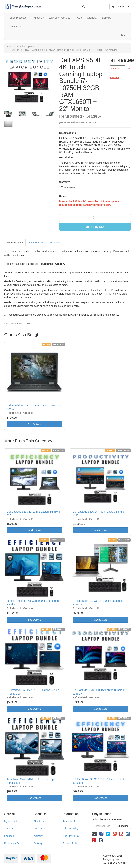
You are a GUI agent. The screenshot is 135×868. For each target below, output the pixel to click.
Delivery (107, 18)
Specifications (36, 243)
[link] (101, 834)
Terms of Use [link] (70, 821)
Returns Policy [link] (71, 843)
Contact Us (16, 27)
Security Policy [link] (71, 836)
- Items (118, 6)
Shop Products (19, 18)
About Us (39, 18)
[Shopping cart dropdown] (128, 6)
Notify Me (95, 227)
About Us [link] (39, 821)
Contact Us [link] (40, 829)
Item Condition (15, 243)
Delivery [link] (38, 843)
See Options (35, 424)
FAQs (79, 18)
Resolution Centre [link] (14, 843)
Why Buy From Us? (60, 18)
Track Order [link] (11, 829)
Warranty (92, 18)
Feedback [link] (10, 836)
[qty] (95, 218)
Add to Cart (35, 530)
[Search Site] (83, 6)
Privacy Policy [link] (70, 829)
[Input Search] (64, 6)
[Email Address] (104, 826)
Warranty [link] (38, 836)
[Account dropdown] (123, 35)
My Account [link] (11, 821)
